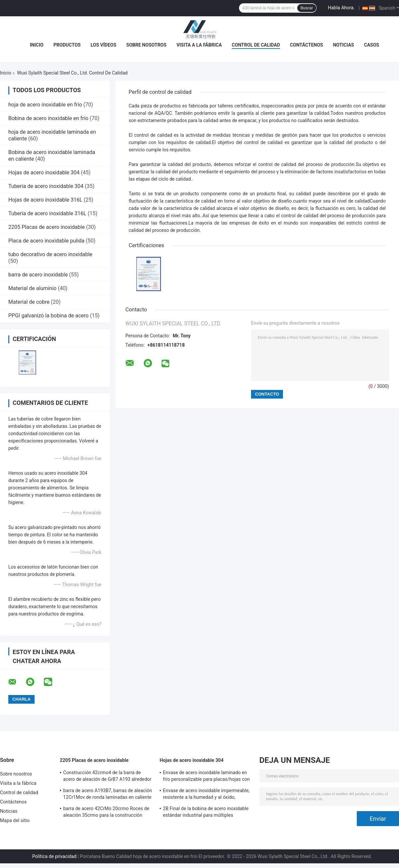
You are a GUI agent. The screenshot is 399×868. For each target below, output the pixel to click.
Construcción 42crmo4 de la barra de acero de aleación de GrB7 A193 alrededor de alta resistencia (107, 777)
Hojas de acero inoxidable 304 (44, 173)
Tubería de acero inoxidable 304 (46, 186)
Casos (372, 45)
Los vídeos (103, 45)
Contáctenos (306, 45)
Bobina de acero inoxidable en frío (48, 118)
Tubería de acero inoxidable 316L (47, 213)
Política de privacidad (54, 856)
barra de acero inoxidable (38, 275)
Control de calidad (256, 45)
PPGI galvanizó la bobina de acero (48, 316)
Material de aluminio (32, 288)
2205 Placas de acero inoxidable (47, 227)
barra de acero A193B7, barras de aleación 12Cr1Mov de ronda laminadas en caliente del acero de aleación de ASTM (108, 795)
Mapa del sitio (15, 820)
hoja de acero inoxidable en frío (45, 105)
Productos (67, 45)
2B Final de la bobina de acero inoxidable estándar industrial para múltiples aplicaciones (206, 813)
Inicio (37, 45)
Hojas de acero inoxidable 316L (45, 200)
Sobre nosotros (146, 45)
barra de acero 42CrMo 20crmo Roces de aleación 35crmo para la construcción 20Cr (106, 813)
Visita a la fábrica (199, 45)
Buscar (307, 8)
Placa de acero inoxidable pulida (46, 241)
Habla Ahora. (341, 8)
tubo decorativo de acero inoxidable (50, 254)
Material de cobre (29, 302)
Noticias (343, 45)
